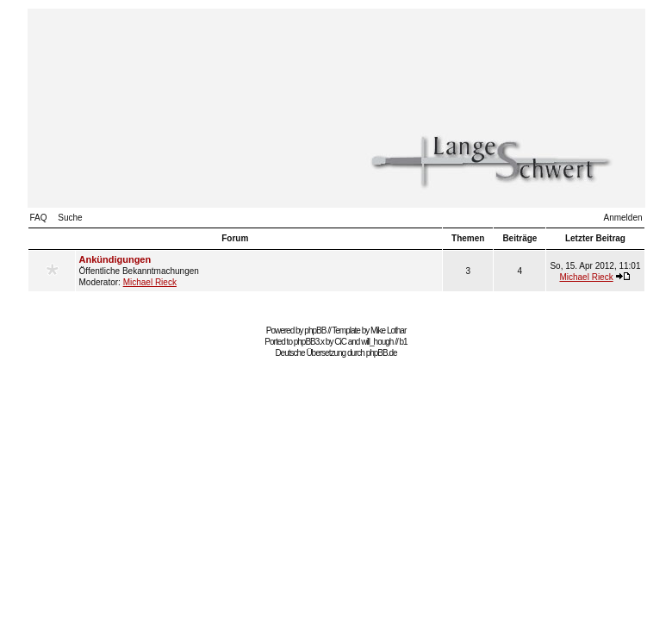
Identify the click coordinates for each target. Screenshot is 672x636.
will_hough (377, 342)
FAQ (39, 218)
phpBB (315, 330)
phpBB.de (382, 353)
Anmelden (622, 218)
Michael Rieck (150, 282)
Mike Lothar (388, 330)
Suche (70, 218)
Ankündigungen (115, 259)
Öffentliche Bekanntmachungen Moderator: (259, 271)
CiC (340, 342)
